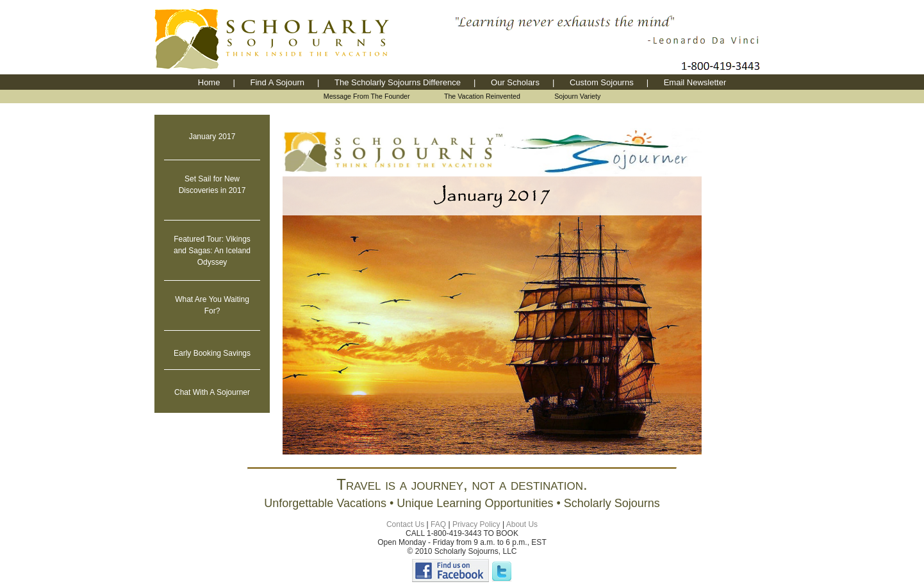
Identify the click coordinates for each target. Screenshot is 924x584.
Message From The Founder (367, 96)
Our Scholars (515, 82)
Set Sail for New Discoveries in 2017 (212, 185)
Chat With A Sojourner (212, 392)
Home (209, 82)
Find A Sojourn (277, 82)
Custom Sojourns (602, 82)
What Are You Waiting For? (212, 305)
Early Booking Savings (212, 353)
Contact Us (405, 524)
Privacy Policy (476, 524)
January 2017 (212, 137)
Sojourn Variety (577, 96)
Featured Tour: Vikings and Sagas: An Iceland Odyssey (212, 251)
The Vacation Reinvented (482, 96)
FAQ (438, 524)
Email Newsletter (695, 82)
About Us (522, 524)
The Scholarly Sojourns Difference (398, 82)
